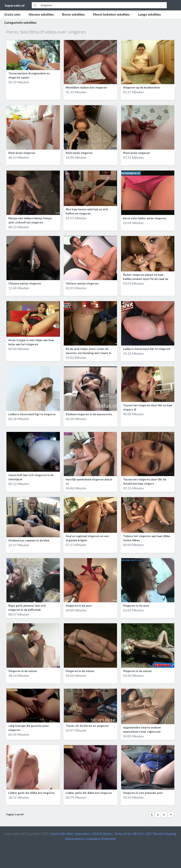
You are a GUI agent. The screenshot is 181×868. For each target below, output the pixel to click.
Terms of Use (123, 834)
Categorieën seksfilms (20, 22)
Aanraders (83, 834)
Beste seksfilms (73, 14)
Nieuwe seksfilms (41, 14)
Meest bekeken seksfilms (111, 14)
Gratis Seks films (62, 834)
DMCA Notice (102, 834)
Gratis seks (12, 14)
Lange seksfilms (149, 14)
